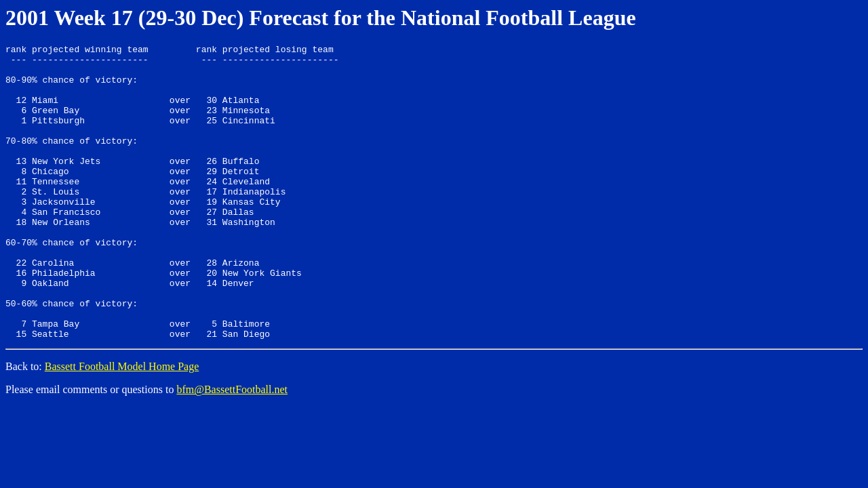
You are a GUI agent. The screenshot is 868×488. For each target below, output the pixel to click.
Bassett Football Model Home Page (122, 425)
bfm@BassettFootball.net (232, 448)
